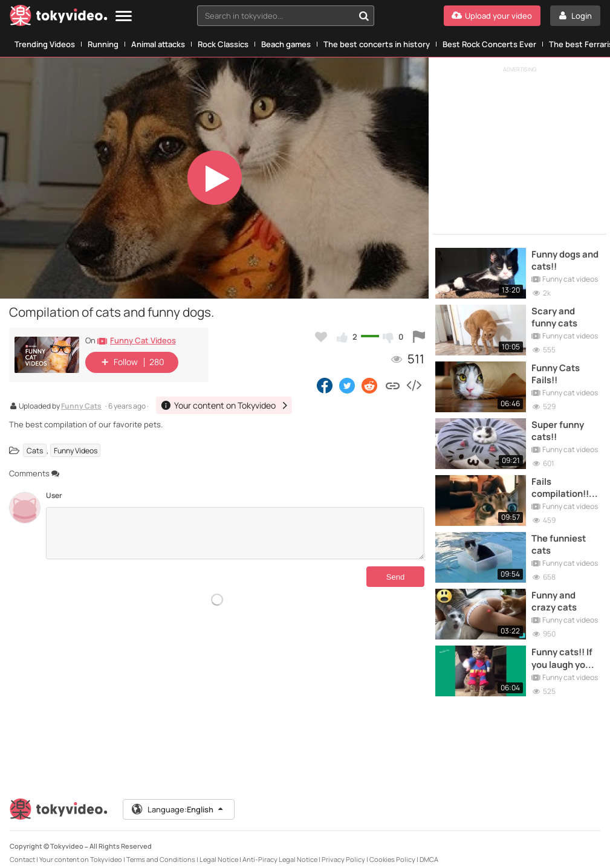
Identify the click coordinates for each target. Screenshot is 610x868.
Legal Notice (219, 849)
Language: (178, 799)
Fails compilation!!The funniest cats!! (566, 482)
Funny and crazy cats (556, 593)
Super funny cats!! (559, 426)
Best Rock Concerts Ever (489, 44)
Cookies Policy (392, 849)
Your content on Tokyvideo (81, 849)
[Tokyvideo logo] (59, 18)
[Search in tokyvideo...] (364, 16)
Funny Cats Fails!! (557, 371)
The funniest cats (560, 537)
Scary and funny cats (556, 315)
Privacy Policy (343, 849)
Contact (22, 849)
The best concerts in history (377, 44)
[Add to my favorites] (321, 337)
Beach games (286, 44)
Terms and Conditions (161, 849)
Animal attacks (158, 44)
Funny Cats (81, 407)
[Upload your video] (492, 16)
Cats (35, 451)
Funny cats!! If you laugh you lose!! (563, 649)
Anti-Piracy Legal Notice (280, 849)
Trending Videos (45, 44)
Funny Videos (76, 451)
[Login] (575, 16)
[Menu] (124, 17)
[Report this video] (419, 337)
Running (103, 44)
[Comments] (235, 533)
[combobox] (286, 16)
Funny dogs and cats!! (566, 259)
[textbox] (275, 16)
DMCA (429, 849)
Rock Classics (223, 44)
